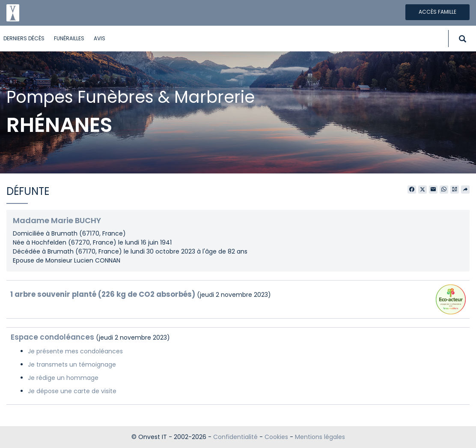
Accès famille (437, 12)
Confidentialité (235, 437)
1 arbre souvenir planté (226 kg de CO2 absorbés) (103, 294)
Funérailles (69, 38)
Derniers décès (24, 38)
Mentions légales (320, 437)
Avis (100, 38)
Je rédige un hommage (63, 378)
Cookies (276, 437)
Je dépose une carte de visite (72, 391)
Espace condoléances (52, 337)
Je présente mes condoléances (75, 351)
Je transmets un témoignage (72, 364)
